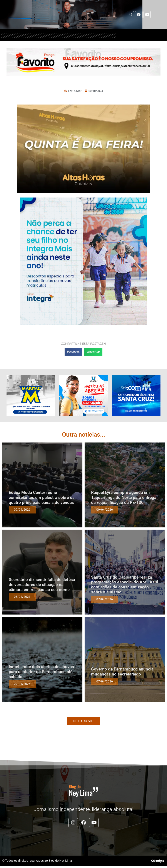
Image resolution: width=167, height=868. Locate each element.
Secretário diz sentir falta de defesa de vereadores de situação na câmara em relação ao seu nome (42, 585)
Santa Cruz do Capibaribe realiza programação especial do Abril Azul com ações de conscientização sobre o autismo (125, 585)
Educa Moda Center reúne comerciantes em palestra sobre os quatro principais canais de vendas (42, 498)
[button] (73, 352)
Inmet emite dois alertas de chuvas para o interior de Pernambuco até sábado (41, 672)
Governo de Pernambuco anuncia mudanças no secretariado (122, 672)
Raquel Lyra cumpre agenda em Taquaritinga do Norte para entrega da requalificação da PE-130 (124, 498)
